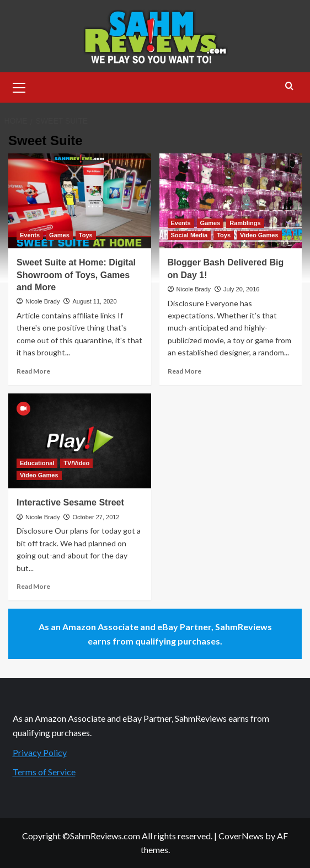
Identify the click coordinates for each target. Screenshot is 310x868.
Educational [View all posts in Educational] (37, 463)
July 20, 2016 (241, 289)
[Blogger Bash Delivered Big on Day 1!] (231, 201)
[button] (19, 86)
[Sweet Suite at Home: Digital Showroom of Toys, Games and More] (80, 201)
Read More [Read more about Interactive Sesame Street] (33, 586)
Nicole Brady (42, 301)
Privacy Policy (40, 752)
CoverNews (241, 836)
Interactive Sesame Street (70, 502)
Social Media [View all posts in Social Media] (189, 235)
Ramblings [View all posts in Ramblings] (245, 223)
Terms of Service (44, 772)
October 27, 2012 (96, 517)
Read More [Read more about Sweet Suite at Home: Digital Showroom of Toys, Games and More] (33, 371)
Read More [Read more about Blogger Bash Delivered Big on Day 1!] (185, 371)
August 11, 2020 (94, 301)
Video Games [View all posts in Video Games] (259, 235)
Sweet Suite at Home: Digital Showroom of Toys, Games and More (76, 275)
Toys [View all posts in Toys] (86, 235)
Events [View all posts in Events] (30, 235)
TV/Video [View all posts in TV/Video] (76, 463)
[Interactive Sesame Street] (80, 441)
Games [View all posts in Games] (59, 235)
